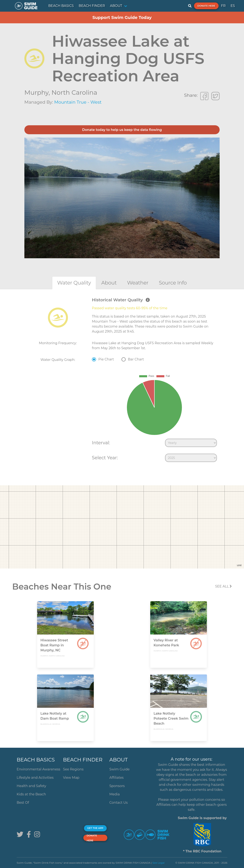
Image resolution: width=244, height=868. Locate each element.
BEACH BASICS (61, 6)
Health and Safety (31, 786)
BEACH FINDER (92, 6)
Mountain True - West (78, 102)
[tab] (74, 283)
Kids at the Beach (31, 794)
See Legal (159, 863)
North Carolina (74, 93)
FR (223, 6)
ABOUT (116, 6)
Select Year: (105, 458)
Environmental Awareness (38, 769)
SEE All (223, 586)
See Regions (73, 769)
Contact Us (119, 803)
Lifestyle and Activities (35, 778)
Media (115, 794)
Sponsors (117, 786)
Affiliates (116, 778)
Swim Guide (119, 769)
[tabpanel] (122, 381)
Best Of (23, 803)
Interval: (101, 443)
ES (233, 6)
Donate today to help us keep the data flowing (122, 130)
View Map (71, 778)
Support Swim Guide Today (122, 17)
